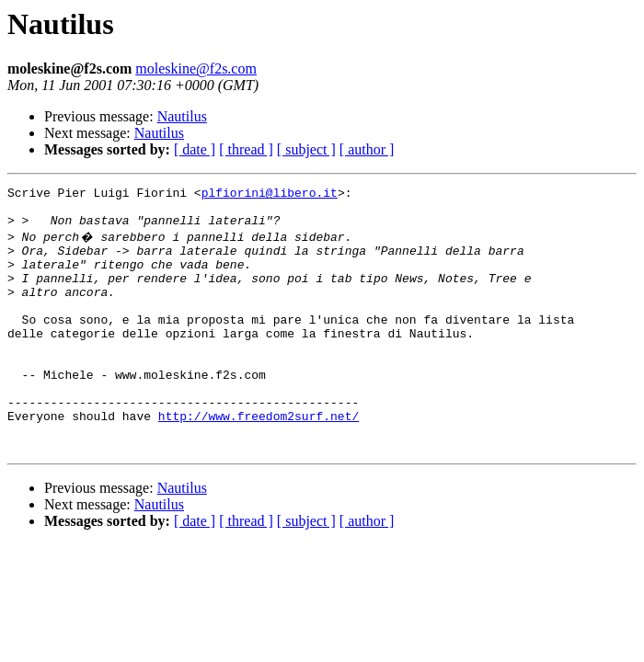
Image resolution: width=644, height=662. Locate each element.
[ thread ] (246, 149)
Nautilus (182, 116)
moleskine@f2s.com (196, 68)
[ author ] (367, 149)
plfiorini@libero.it (270, 195)
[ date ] (195, 149)
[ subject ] (306, 149)
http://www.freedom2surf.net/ (259, 460)
